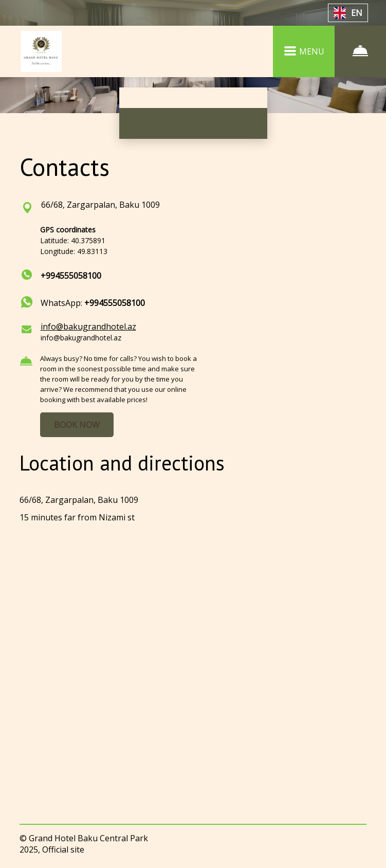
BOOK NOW (77, 425)
